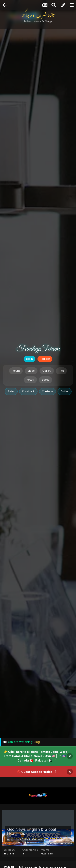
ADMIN (24, 839)
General (37, 839)
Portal (11, 391)
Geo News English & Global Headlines (32, 831)
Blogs (31, 371)
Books (45, 380)
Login (29, 359)
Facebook (28, 391)
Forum (16, 371)
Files (61, 371)
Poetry (30, 380)
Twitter (65, 391)
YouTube (48, 391)
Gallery (47, 371)
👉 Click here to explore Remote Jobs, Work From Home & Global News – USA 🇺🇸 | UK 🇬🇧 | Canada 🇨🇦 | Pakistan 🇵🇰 (36, 756)
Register (45, 359)
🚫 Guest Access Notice (35, 772)
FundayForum (38, 349)
